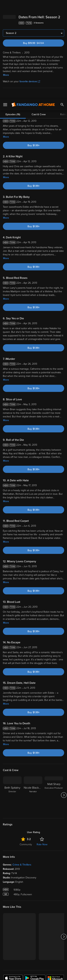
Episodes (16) (13, 15)
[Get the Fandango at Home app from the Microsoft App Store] (55, 879)
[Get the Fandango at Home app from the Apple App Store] (13, 879)
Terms (11, 925)
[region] (33, 946)
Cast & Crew (39, 15)
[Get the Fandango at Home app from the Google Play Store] (35, 879)
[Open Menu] (5, 5)
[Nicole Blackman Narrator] (33, 696)
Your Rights (56, 932)
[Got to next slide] (64, 696)
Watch (10, 902)
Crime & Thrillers (22, 765)
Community (26, 745)
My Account (13, 909)
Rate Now (42, 745)
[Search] (62, 5)
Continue (33, 974)
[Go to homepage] (33, 5)
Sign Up (33, 890)
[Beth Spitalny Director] (12, 696)
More (6, 38)
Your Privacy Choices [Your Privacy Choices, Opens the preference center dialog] (34, 965)
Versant (30, 922)
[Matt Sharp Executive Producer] (54, 696)
